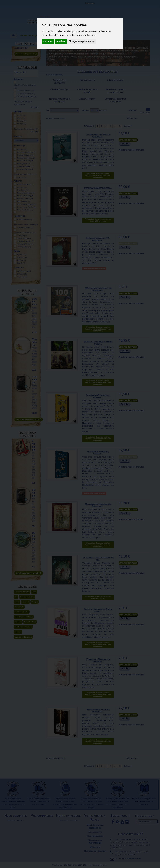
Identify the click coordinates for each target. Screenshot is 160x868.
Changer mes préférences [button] (82, 41)
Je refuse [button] (61, 41)
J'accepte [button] (48, 41)
